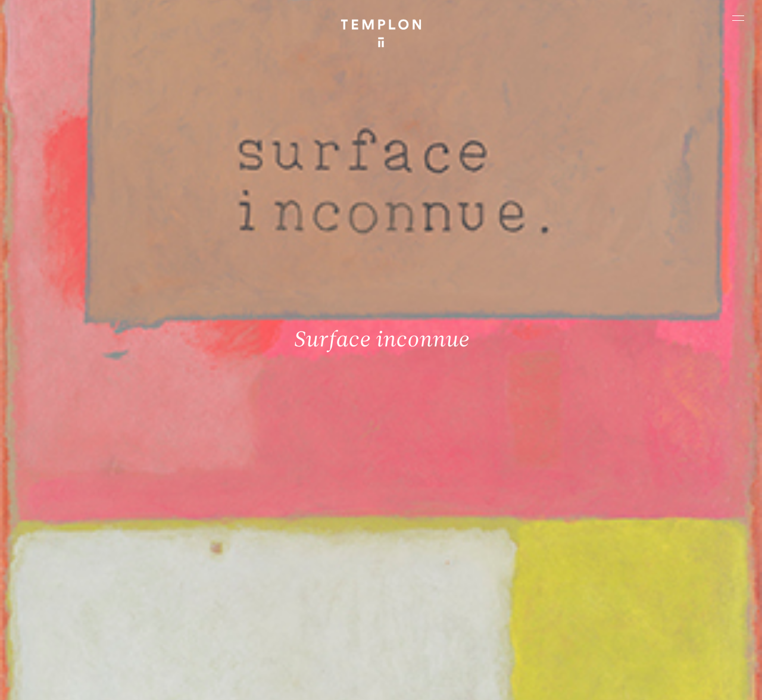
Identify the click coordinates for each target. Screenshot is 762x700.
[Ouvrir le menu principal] (738, 18)
